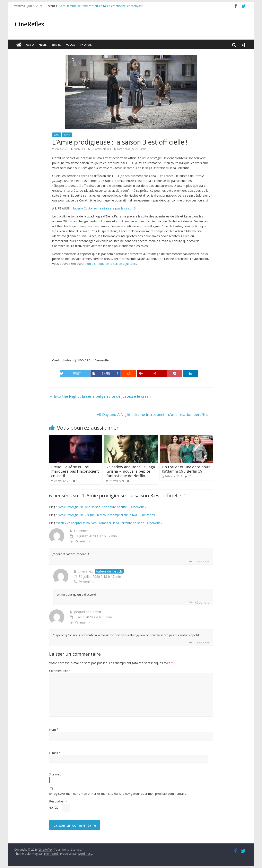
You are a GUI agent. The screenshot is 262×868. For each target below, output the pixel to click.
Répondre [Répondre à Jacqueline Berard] (202, 643)
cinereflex (79, 149)
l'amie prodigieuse (128, 149)
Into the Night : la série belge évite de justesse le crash (100, 396)
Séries (56, 45)
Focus (70, 45)
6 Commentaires (99, 149)
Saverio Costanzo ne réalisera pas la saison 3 (104, 208)
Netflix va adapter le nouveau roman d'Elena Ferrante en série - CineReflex (110, 523)
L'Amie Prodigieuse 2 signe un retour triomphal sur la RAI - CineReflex (106, 515)
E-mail (55, 753)
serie (143, 149)
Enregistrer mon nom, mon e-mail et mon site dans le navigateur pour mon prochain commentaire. (118, 793)
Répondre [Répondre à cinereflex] (202, 602)
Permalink (80, 541)
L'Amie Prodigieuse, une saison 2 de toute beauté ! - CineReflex (102, 507)
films (43, 45)
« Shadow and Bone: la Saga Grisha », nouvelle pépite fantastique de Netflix (131, 471)
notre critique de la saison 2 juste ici (111, 264)
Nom (54, 729)
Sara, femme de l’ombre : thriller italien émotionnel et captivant (101, 6)
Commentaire (60, 671)
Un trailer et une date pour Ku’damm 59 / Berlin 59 (186, 469)
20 (190, 476)
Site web (55, 774)
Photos (86, 45)
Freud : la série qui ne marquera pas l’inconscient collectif (75, 471)
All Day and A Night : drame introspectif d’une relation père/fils (155, 414)
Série (67, 135)
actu (30, 45)
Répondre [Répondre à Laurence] (202, 562)
